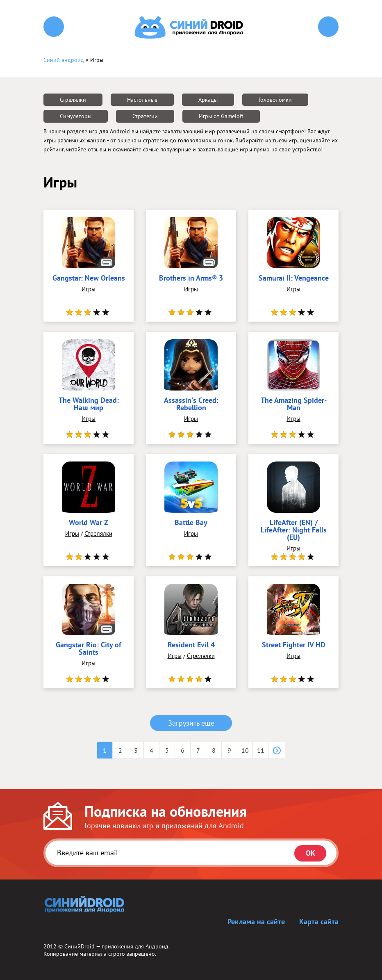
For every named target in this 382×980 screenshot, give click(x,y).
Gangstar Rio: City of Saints (89, 649)
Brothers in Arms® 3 (191, 279)
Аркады (208, 100)
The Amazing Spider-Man (294, 404)
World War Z (89, 523)
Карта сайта (319, 922)
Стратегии (145, 116)
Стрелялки (73, 100)
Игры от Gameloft (221, 116)
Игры (89, 289)
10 (245, 750)
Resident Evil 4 (191, 645)
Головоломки (275, 100)
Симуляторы (76, 116)
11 (261, 750)
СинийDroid (80, 946)
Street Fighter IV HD (294, 645)
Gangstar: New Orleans (89, 279)
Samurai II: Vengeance (294, 279)
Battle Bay (191, 523)
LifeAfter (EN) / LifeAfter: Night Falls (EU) (294, 530)
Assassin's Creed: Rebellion (191, 404)
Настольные (142, 100)
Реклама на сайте (256, 922)
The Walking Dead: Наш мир (89, 404)
